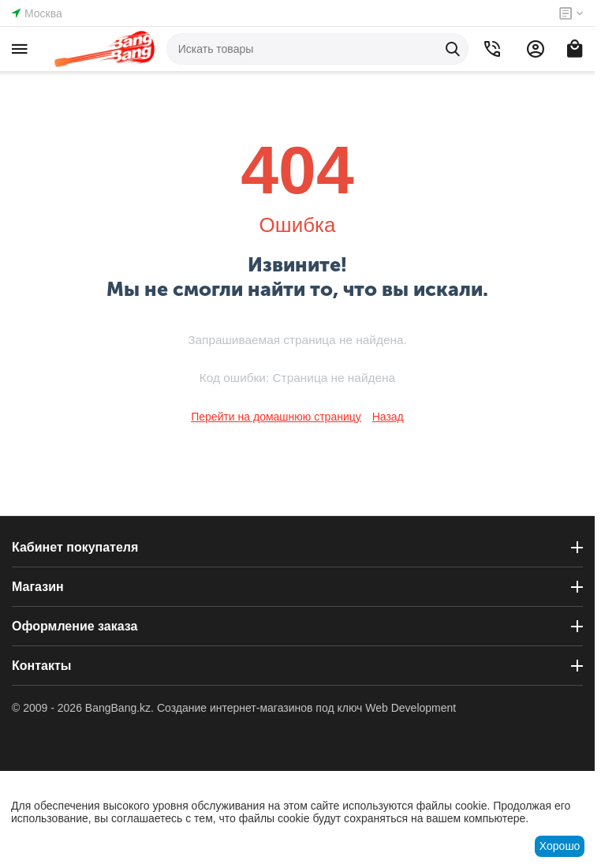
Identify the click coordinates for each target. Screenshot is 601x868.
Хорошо (560, 846)
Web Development (411, 708)
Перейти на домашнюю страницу (276, 417)
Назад (388, 417)
